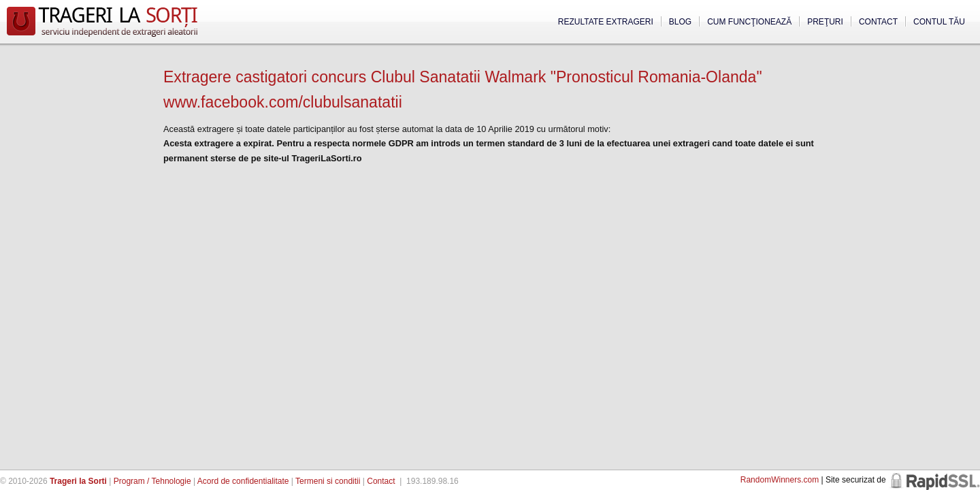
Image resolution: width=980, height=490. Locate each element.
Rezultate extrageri (606, 22)
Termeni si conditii (328, 481)
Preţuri (825, 22)
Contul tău (939, 22)
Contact (878, 22)
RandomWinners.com (780, 480)
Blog (680, 22)
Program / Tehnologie (152, 481)
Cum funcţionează (749, 22)
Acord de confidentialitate (243, 481)
